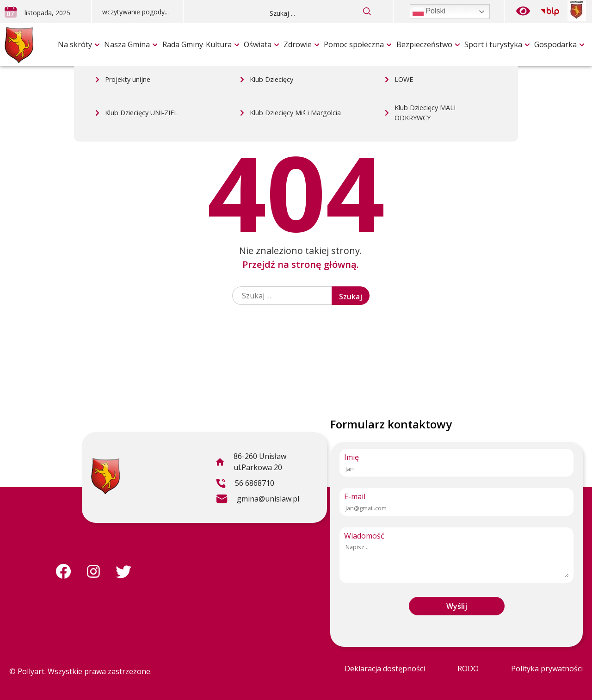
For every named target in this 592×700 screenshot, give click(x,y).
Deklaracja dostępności (385, 669)
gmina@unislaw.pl (257, 500)
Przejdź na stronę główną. (301, 264)
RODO (468, 669)
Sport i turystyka (493, 44)
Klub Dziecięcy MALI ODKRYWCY (425, 26)
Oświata (258, 44)
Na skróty (75, 44)
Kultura (219, 44)
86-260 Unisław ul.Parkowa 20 (251, 463)
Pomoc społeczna (354, 44)
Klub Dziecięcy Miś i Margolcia (295, 26)
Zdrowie (298, 44)
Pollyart (31, 671)
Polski (429, 12)
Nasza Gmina (127, 44)
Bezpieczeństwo (424, 44)
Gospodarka (555, 44)
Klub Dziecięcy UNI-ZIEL (141, 26)
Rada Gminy (183, 44)
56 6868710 (245, 484)
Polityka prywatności (547, 669)
